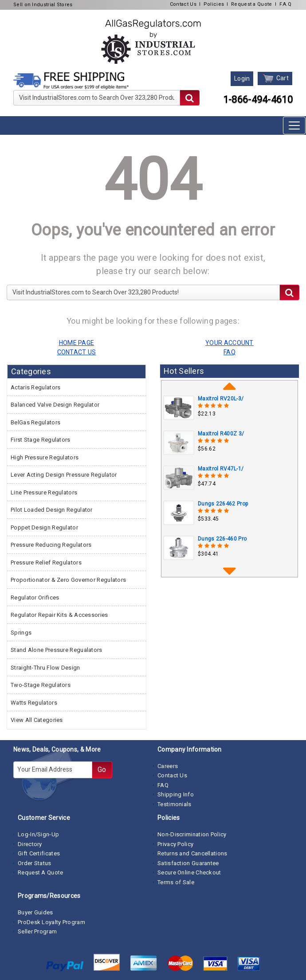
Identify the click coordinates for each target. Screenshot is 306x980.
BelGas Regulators (35, 422)
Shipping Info (176, 794)
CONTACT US (77, 352)
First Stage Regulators (41, 440)
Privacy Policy (175, 844)
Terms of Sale (176, 882)
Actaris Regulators (35, 387)
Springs (21, 633)
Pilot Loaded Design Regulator (52, 510)
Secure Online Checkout (189, 872)
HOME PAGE (77, 343)
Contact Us (183, 4)
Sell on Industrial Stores (43, 5)
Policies (214, 4)
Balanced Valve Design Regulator (55, 405)
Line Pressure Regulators (44, 492)
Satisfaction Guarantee (188, 863)
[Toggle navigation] (294, 125)
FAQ (163, 785)
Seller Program (37, 931)
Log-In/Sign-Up (38, 834)
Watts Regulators (34, 703)
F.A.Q (286, 4)
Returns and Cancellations (192, 853)
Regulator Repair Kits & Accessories (59, 615)
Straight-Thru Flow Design (45, 668)
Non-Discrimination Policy (192, 834)
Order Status (35, 863)
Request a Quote (252, 4)
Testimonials (175, 804)
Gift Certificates (39, 853)
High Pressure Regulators (45, 457)
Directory (30, 844)
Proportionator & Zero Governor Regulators (68, 580)
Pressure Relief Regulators (46, 563)
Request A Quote (41, 872)
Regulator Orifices (35, 598)
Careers (168, 766)
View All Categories (37, 720)
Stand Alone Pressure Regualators (57, 650)
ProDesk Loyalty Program (51, 922)
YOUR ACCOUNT (229, 343)
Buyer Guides (35, 912)
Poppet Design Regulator (44, 527)
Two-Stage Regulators (41, 685)
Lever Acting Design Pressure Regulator (64, 475)
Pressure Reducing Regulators (51, 545)
